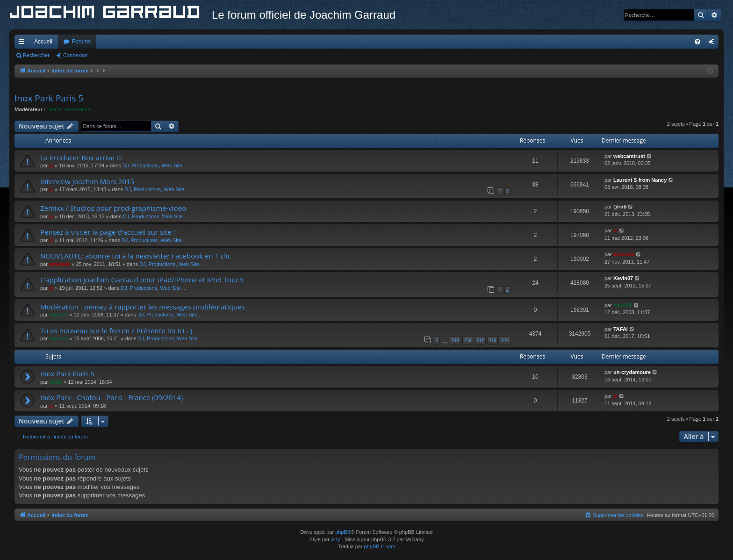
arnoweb (60, 264)
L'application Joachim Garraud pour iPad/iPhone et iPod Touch (142, 280)
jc (51, 165)
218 (492, 341)
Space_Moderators (69, 109)
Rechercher (36, 55)
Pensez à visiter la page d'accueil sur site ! (108, 232)
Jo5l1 (56, 382)
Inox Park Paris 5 (49, 98)
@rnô (620, 207)
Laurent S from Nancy (640, 180)
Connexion (75, 55)
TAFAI (621, 329)
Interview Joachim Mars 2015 (87, 181)
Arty (336, 539)
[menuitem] (697, 42)
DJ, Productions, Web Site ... (155, 165)
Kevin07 (623, 278)
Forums (82, 42)
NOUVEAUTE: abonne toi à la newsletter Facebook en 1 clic (136, 256)
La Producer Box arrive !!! (81, 158)
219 (505, 341)
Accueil (43, 42)
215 (455, 341)
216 (468, 341)
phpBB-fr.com (380, 546)
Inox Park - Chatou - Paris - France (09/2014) (111, 397)
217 (480, 341)
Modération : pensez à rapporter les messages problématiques (143, 307)
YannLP (58, 315)
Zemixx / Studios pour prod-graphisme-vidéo (113, 208)
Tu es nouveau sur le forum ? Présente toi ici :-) (116, 330)
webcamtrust (629, 156)
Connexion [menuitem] (714, 43)
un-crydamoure (632, 372)
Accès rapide (23, 43)
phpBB (343, 532)
